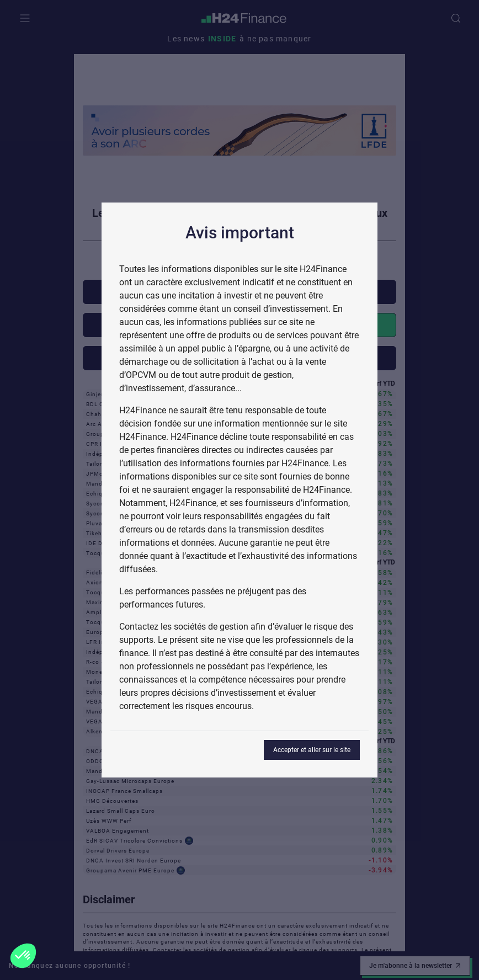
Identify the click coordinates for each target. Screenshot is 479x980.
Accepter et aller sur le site (312, 750)
